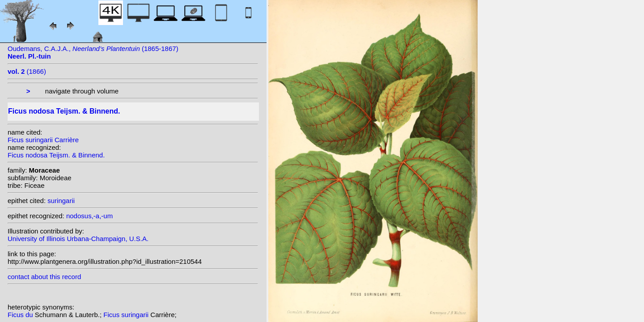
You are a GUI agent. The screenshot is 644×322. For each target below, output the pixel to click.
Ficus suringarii (127, 315)
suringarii (61, 201)
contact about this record (44, 277)
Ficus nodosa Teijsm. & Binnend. (56, 155)
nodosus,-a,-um (89, 216)
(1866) (27, 71)
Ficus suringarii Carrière (43, 140)
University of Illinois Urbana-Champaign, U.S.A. (78, 239)
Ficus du (21, 315)
